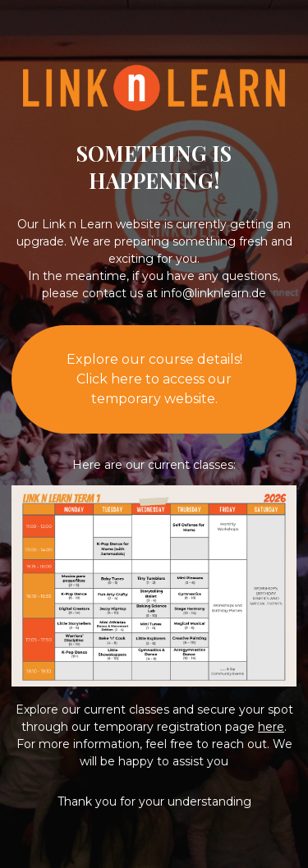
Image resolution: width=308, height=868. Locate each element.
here (271, 727)
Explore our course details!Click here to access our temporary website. (154, 379)
